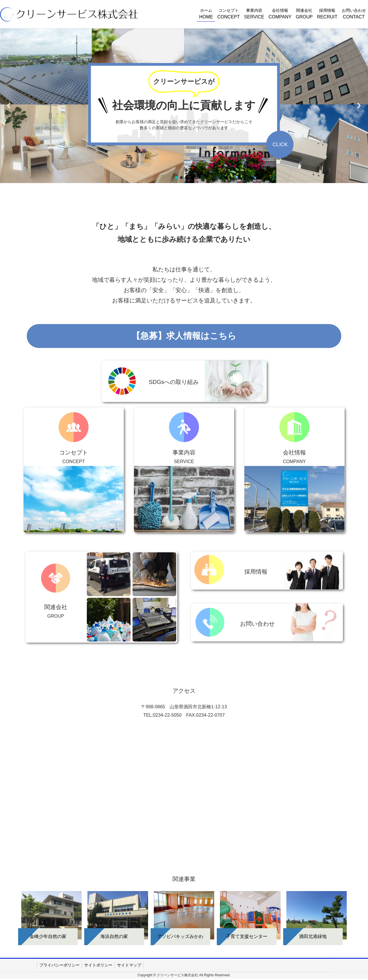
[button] (9, 106)
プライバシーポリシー (60, 965)
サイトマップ (129, 965)
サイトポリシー (98, 965)
